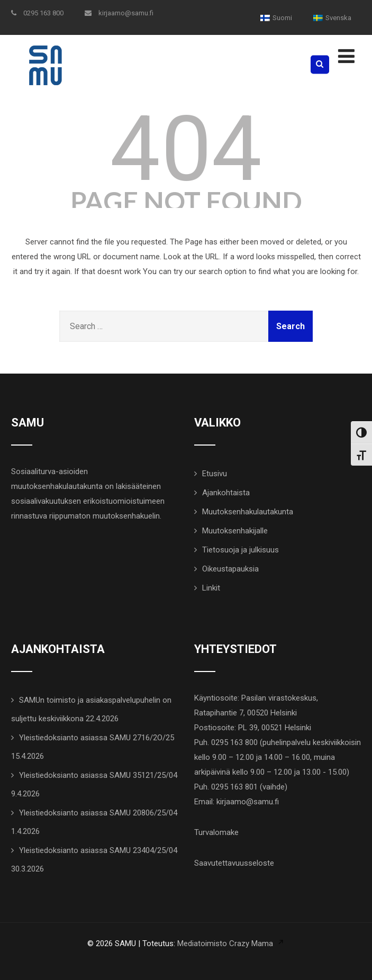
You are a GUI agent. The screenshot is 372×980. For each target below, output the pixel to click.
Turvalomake (216, 832)
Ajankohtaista (226, 493)
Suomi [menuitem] (282, 18)
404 (186, 149)
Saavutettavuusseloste (234, 863)
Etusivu (215, 474)
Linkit (211, 588)
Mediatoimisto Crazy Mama (225, 943)
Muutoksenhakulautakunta (248, 512)
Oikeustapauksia (230, 569)
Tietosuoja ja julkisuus (241, 550)
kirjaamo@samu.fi (119, 13)
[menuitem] (276, 18)
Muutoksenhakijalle (235, 531)
